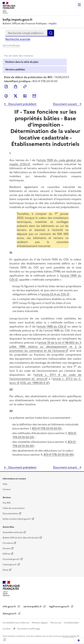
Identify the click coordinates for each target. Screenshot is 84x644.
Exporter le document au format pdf (6, 87)
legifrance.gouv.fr (60, 607)
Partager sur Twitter (16, 96)
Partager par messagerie (34, 96)
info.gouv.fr (10, 607)
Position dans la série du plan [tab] (22, 62)
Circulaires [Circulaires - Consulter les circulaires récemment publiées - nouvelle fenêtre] (8, 543)
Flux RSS (7, 503)
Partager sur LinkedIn (25, 96)
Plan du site (56, 623)
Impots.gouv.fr (10, 565)
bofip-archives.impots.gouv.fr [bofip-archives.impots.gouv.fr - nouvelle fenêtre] (17, 519)
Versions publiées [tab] (15, 69)
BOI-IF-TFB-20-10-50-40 (58, 455)
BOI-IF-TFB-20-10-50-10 (46, 428)
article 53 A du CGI (54, 294)
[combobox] (26, 33)
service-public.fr (33, 607)
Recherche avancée (18, 39)
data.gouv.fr (10, 614)
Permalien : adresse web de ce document (25, 87)
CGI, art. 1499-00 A (33, 383)
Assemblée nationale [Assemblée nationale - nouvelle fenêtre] (13, 532)
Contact (7, 489)
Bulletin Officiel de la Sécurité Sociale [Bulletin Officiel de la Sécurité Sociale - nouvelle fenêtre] (21, 538)
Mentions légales (40, 623)
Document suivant (65, 104)
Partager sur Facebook (6, 96)
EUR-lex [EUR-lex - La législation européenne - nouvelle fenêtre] (6, 554)
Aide (5, 484)
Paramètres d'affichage (28, 629)
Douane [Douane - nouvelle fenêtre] (7, 548)
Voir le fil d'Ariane (11, 45)
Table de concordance (14, 508)
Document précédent (22, 104)
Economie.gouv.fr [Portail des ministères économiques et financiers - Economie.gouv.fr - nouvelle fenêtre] (11, 559)
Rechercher (51, 33)
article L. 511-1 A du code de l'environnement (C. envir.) (45, 377)
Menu (79, 5)
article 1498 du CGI (50, 326)
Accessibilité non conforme (16, 623)
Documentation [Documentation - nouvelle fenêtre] (10, 514)
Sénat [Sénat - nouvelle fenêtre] (5, 570)
